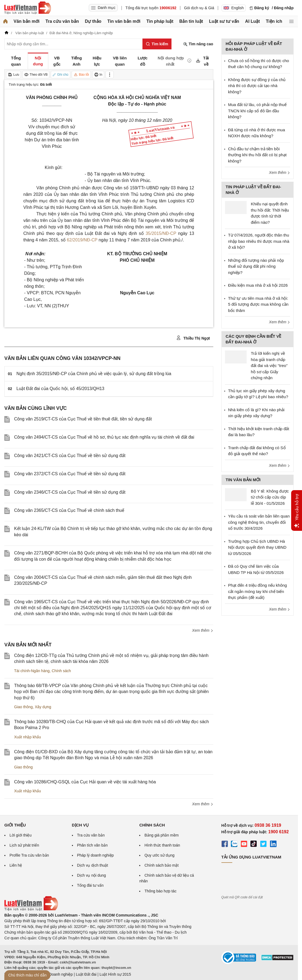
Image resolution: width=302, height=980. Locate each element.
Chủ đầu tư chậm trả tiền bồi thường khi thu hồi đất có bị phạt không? (258, 155)
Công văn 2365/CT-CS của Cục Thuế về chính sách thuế (69, 510)
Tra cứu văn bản (62, 21)
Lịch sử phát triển (24, 845)
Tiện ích (274, 21)
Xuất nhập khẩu (28, 737)
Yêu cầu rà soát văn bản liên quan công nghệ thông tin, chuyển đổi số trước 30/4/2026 (259, 522)
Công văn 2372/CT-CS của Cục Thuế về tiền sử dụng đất (70, 474)
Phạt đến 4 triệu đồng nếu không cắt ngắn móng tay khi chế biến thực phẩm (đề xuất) (258, 591)
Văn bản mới (26, 21)
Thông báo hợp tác (160, 891)
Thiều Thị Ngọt (193, 338)
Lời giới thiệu (20, 835)
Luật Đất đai (86, 974)
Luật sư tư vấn (224, 21)
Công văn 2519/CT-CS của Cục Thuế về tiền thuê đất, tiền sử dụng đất (83, 419)
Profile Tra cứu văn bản (29, 855)
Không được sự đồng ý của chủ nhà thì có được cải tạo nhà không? (257, 86)
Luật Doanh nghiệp (57, 974)
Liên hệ (16, 865)
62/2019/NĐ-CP (82, 240)
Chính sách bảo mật (161, 865)
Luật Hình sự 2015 (115, 974)
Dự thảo (93, 21)
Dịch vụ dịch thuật (93, 865)
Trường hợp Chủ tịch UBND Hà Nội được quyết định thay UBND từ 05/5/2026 (257, 547)
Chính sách (61, 671)
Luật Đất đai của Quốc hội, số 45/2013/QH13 (61, 389)
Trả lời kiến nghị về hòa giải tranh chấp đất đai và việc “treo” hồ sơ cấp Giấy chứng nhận (269, 365)
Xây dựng (43, 707)
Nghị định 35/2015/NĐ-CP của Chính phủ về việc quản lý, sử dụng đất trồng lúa (94, 374)
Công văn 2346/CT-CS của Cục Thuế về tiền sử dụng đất (70, 492)
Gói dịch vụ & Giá (199, 8)
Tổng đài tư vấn (90, 885)
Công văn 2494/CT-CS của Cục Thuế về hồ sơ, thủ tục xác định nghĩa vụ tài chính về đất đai (104, 437)
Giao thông (23, 707)
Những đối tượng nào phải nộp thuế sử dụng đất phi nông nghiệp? (256, 266)
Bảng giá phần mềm (161, 835)
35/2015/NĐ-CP (161, 233)
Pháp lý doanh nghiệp (96, 855)
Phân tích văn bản (92, 845)
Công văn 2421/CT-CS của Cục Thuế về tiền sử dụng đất (70, 456)
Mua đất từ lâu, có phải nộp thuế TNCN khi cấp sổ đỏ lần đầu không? (258, 111)
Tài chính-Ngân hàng (32, 671)
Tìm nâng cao (198, 44)
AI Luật (252, 21)
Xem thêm (203, 630)
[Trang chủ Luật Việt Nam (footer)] (31, 909)
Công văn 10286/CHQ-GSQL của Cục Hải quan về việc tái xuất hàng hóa (85, 782)
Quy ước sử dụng (159, 855)
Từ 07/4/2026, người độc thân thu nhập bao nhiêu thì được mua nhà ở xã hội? (259, 241)
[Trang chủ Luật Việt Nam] (28, 8)
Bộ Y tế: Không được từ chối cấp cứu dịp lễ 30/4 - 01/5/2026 (270, 497)
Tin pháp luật (160, 21)
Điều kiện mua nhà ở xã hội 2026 (258, 285)
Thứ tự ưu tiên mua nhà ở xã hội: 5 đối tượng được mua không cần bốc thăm (258, 304)
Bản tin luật (191, 21)
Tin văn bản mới (124, 21)
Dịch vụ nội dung (92, 875)
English (234, 8)
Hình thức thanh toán (162, 845)
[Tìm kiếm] (157, 44)
